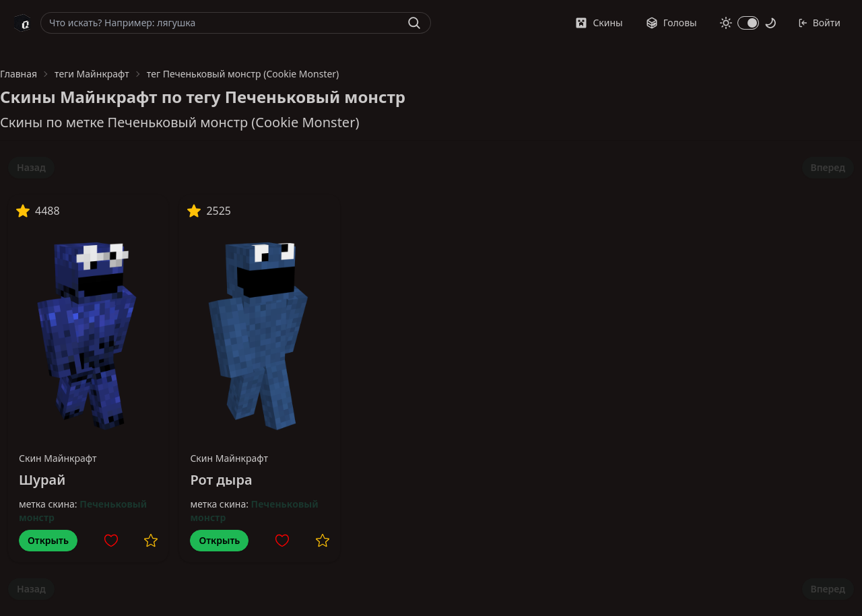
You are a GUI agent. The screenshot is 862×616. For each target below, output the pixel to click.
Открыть (48, 540)
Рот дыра (221, 480)
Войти (819, 23)
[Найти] (414, 23)
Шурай (42, 480)
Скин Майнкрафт (58, 458)
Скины (599, 23)
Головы (671, 23)
